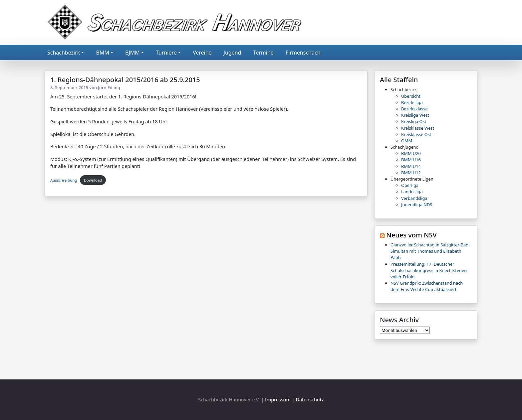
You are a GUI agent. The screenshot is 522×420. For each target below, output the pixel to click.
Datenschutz (310, 400)
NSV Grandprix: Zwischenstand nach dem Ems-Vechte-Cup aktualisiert (427, 286)
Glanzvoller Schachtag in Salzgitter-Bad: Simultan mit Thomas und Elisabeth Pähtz (430, 251)
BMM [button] (102, 53)
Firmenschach (303, 53)
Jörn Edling (109, 87)
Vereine (202, 53)
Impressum (278, 400)
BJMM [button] (132, 53)
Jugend (233, 53)
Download (93, 180)
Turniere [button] (166, 53)
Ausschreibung (64, 180)
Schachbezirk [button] (64, 53)
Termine (263, 53)
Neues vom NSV (411, 235)
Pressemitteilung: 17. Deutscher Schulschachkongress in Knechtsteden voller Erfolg (429, 270)
